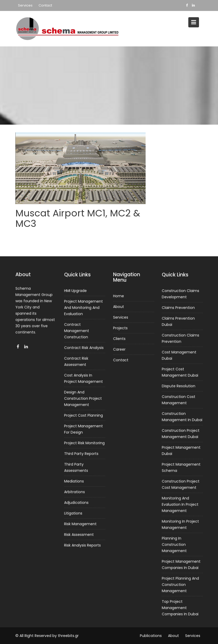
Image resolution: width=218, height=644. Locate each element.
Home (119, 296)
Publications (151, 636)
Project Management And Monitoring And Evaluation (83, 309)
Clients (119, 338)
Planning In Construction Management (174, 543)
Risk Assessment (79, 533)
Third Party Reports (81, 453)
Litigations (73, 512)
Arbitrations (75, 491)
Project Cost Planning (83, 415)
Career (119, 349)
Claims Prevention (178, 309)
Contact (45, 5)
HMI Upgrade (76, 292)
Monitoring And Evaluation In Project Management (180, 504)
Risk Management (80, 523)
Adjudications (76, 502)
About (119, 307)
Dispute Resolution (179, 387)
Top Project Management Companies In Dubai (180, 606)
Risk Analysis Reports (82, 544)
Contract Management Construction (77, 332)
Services (25, 5)
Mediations (74, 481)
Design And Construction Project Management (83, 399)
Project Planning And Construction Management (180, 583)
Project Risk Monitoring (84, 443)
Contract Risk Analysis (84, 348)
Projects (120, 328)
